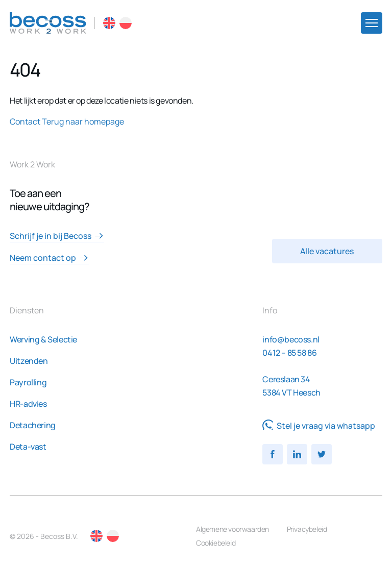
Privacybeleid (307, 529)
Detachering (33, 425)
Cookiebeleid (216, 543)
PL (126, 23)
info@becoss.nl (291, 339)
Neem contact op (49, 258)
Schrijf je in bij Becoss (57, 236)
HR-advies (28, 404)
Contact (25, 121)
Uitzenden (29, 361)
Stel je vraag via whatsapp (319, 426)
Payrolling (28, 382)
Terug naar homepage (83, 121)
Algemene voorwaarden (232, 529)
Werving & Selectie (43, 339)
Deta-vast (28, 447)
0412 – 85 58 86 (289, 353)
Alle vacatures (327, 251)
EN (109, 23)
